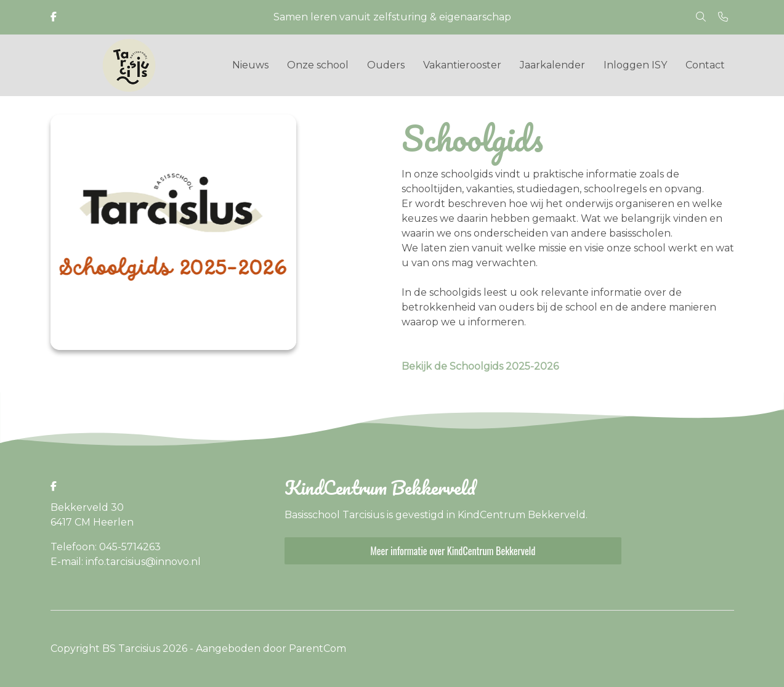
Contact (705, 65)
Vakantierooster (462, 65)
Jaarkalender (552, 65)
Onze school (318, 65)
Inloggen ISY (635, 65)
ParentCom (317, 648)
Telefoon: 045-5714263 (106, 547)
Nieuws (250, 65)
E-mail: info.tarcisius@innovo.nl (126, 562)
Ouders (386, 65)
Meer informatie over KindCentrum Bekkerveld (453, 551)
